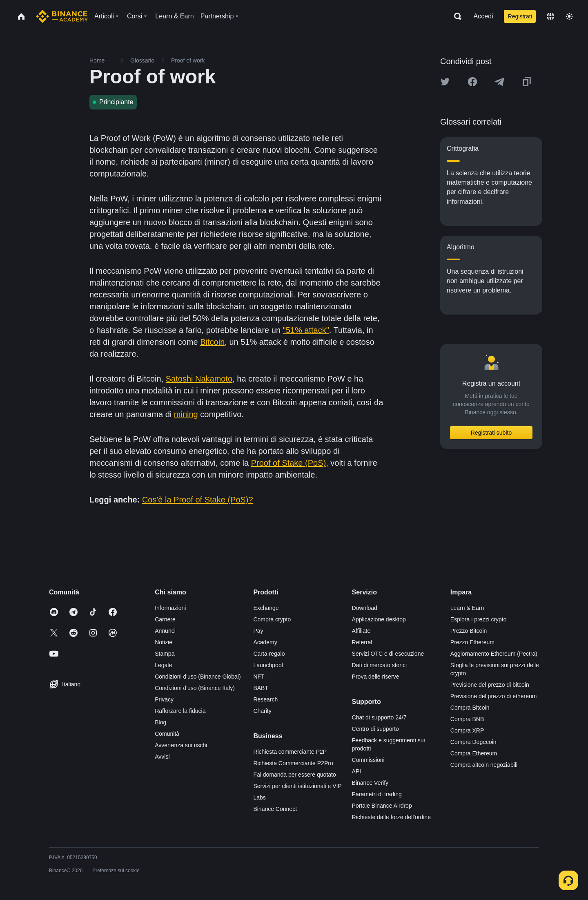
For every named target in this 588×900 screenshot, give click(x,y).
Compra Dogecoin (473, 742)
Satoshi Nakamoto (199, 379)
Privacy (164, 699)
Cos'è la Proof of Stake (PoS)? (198, 500)
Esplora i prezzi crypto (479, 619)
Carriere (165, 619)
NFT (259, 677)
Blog (160, 722)
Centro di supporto (375, 729)
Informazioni (170, 608)
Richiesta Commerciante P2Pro (293, 763)
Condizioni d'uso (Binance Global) (198, 677)
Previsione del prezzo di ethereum (494, 696)
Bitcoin (212, 342)
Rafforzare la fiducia (180, 711)
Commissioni (368, 760)
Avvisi (162, 757)
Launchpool (268, 665)
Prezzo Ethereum (472, 642)
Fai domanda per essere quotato (294, 775)
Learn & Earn (467, 608)
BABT (261, 688)
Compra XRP (467, 730)
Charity (262, 711)
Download (365, 608)
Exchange (266, 608)
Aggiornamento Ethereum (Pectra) (494, 654)
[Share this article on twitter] (445, 82)
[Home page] (62, 16)
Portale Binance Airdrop (382, 806)
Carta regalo (269, 654)
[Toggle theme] (569, 16)
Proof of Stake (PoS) (288, 463)
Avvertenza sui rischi (181, 745)
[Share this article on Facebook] (472, 82)
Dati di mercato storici (380, 665)
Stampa (165, 654)
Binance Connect (275, 809)
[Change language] (550, 16)
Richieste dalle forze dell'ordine (391, 817)
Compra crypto (272, 619)
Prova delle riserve (376, 677)
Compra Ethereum (474, 753)
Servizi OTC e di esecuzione (388, 654)
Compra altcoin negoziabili (484, 765)
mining (186, 414)
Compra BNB (467, 719)
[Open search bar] (455, 16)
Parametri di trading (377, 794)
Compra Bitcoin (470, 708)
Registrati (520, 16)
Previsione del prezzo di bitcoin (490, 685)
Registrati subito (491, 433)
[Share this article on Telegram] (499, 82)
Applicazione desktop (379, 619)
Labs (259, 797)
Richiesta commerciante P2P (290, 752)
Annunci (165, 631)
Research (265, 699)
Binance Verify (370, 783)
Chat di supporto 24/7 (379, 717)
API (357, 771)
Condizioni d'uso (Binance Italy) (195, 688)
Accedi (483, 16)
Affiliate (361, 631)
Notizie (164, 642)
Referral (362, 642)
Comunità (167, 734)
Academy (265, 642)
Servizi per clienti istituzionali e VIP (297, 786)
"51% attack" (306, 330)
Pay (258, 631)
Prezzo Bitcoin (469, 631)
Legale (163, 665)
